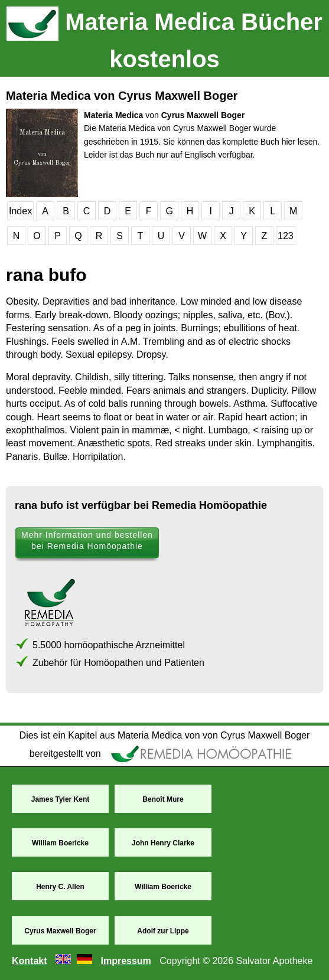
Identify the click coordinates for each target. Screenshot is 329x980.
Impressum (126, 961)
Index (20, 211)
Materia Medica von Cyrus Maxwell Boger (122, 96)
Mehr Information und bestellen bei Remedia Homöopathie (87, 540)
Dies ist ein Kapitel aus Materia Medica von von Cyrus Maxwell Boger (165, 735)
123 (286, 236)
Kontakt (30, 961)
